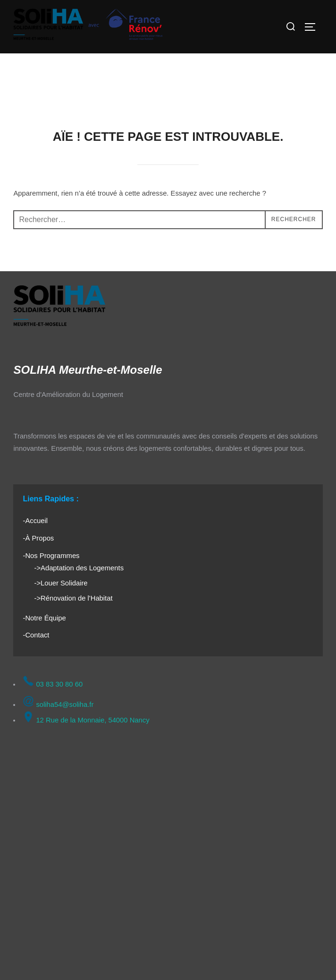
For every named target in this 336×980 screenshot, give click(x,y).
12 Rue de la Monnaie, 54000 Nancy (86, 720)
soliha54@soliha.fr (58, 705)
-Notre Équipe (44, 618)
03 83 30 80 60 (53, 684)
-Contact (36, 635)
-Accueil (35, 521)
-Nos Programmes (51, 556)
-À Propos (38, 538)
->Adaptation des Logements (79, 568)
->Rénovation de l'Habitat (73, 598)
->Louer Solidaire (61, 583)
